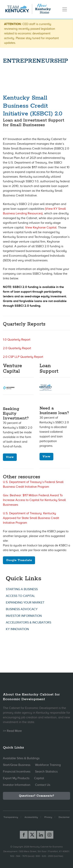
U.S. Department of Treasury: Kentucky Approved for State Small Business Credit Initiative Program (31, 518)
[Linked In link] (41, 835)
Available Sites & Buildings (21, 758)
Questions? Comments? (36, 796)
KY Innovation (17, 629)
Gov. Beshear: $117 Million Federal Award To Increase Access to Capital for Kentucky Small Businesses (34, 500)
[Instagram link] (49, 835)
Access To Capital (20, 596)
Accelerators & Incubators (29, 622)
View (10, 457)
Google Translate (19, 560)
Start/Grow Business (17, 765)
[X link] (32, 835)
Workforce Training (48, 765)
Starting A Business (22, 589)
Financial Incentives (17, 772)
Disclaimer (64, 817)
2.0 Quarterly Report (17, 348)
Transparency (11, 817)
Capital (39, 778)
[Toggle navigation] (65, 9)
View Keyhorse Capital (41, 228)
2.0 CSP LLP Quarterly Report (23, 357)
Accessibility (31, 817)
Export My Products (16, 778)
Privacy (48, 817)
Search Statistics (46, 772)
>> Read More (12, 731)
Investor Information (24, 616)
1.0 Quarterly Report (17, 340)
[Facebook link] (24, 835)
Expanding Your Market (25, 603)
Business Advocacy (22, 609)
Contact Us (43, 785)
